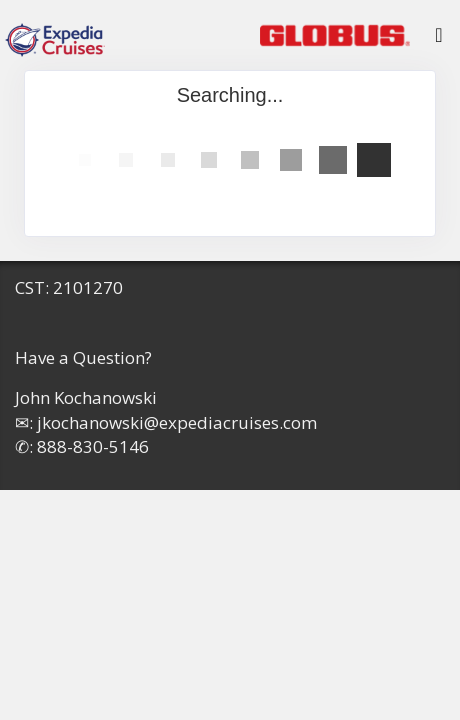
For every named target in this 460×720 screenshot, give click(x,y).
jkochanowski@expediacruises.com (177, 422)
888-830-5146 (93, 446)
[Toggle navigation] (439, 40)
